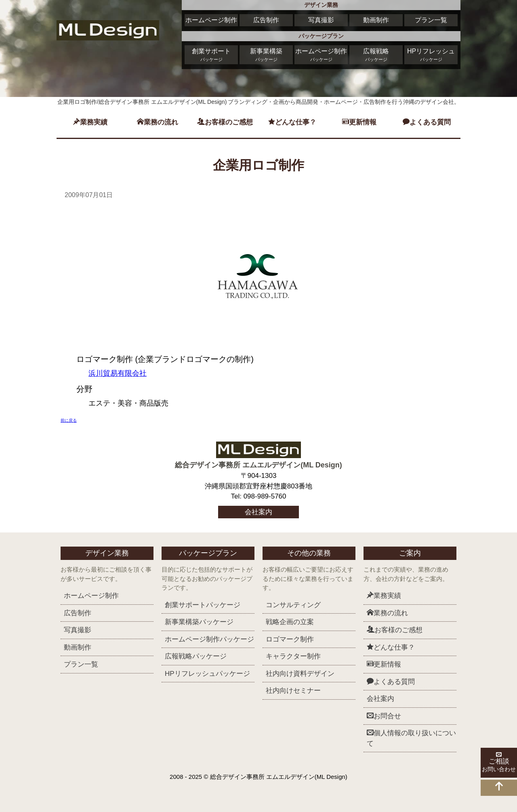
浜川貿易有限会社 (118, 373)
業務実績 (90, 122)
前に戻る (69, 420)
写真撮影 (321, 20)
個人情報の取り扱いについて (411, 738)
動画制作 (376, 20)
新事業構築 (266, 55)
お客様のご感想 (225, 122)
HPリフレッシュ (431, 55)
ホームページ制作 (211, 20)
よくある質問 (427, 122)
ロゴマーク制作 (290, 639)
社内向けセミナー (293, 691)
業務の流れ (158, 122)
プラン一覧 (431, 20)
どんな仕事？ (292, 122)
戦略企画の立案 (290, 622)
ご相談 (499, 763)
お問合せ (384, 716)
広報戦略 (376, 55)
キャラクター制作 (293, 656)
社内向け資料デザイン (300, 674)
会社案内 (258, 512)
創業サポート (211, 55)
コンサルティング (293, 605)
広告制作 (266, 20)
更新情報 (359, 122)
